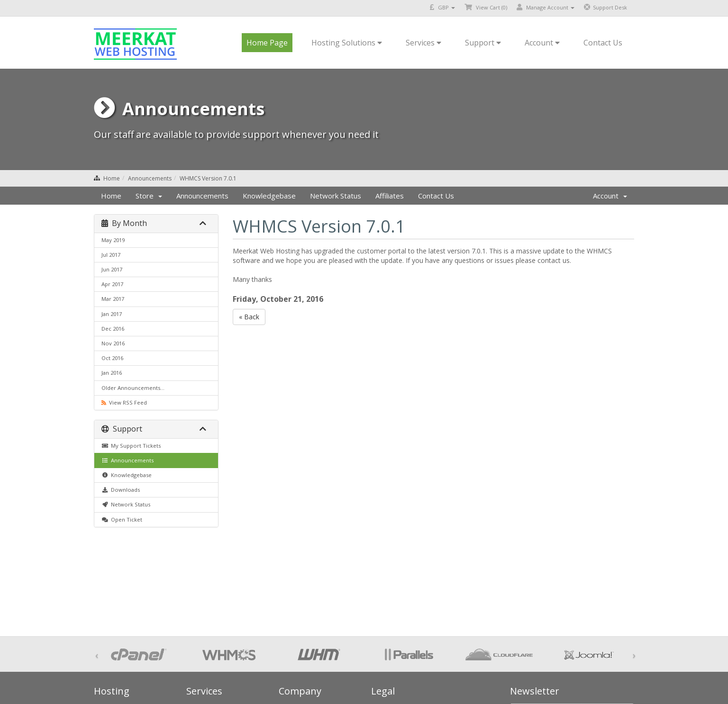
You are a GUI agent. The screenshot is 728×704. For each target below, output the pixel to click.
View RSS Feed (124, 402)
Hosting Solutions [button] (347, 43)
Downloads (121, 490)
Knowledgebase (269, 196)
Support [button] (483, 43)
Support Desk (605, 7)
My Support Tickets (131, 446)
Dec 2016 (113, 329)
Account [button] (542, 43)
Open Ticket (122, 519)
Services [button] (423, 43)
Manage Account (546, 7)
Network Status (336, 196)
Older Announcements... (133, 388)
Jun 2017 (112, 269)
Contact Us (603, 43)
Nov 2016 (113, 343)
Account (610, 196)
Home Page (267, 43)
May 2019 (113, 240)
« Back (249, 317)
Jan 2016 (112, 373)
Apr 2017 (112, 284)
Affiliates (390, 196)
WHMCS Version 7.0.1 (208, 178)
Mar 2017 (113, 299)
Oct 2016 (112, 358)
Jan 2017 (112, 314)
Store (149, 196)
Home (112, 178)
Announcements (150, 178)
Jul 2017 (111, 255)
